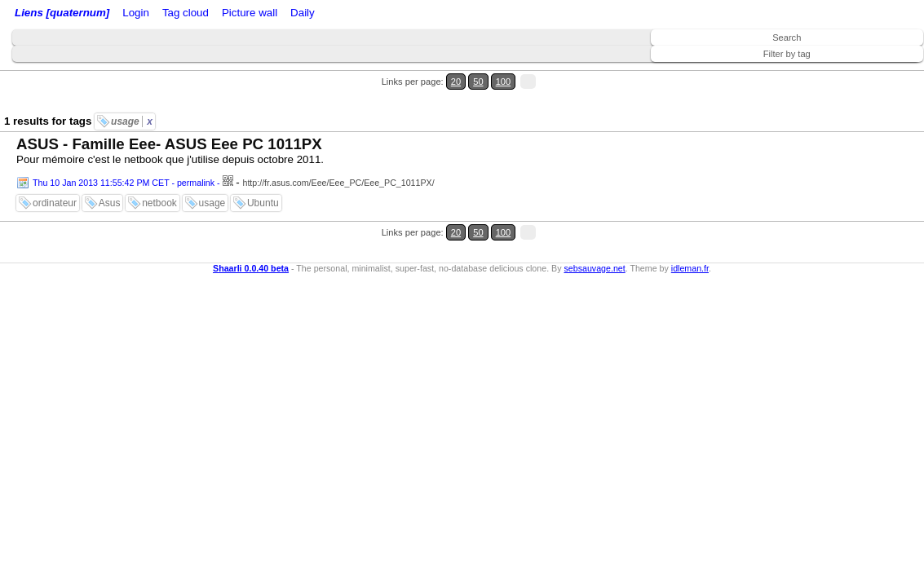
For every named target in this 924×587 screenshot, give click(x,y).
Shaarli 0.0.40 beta (251, 218)
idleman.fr (690, 218)
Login (158, 14)
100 (882, 72)
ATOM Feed (268, 14)
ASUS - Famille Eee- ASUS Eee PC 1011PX (169, 115)
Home (125, 14)
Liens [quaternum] (58, 14)
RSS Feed (201, 14)
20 (849, 72)
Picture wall (381, 14)
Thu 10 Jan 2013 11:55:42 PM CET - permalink (124, 153)
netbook (159, 174)
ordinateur (55, 174)
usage (132, 92)
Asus (110, 174)
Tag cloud (325, 14)
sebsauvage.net (594, 218)
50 (864, 72)
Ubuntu (263, 174)
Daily (427, 14)
